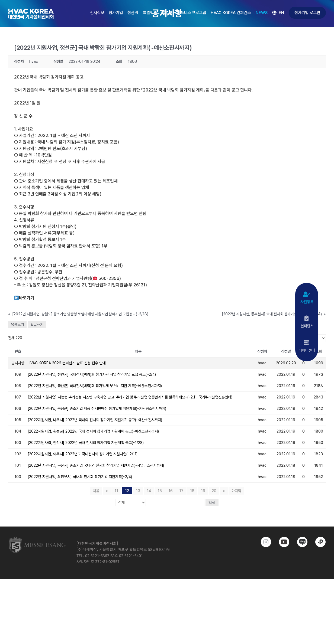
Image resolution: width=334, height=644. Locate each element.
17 (181, 491)
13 (138, 491)
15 (160, 491)
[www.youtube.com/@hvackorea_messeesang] (282, 542)
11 (116, 491)
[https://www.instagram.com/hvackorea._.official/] (264, 542)
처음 (96, 491)
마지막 (236, 491)
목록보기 (17, 325)
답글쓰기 (37, 325)
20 (214, 491)
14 (149, 491)
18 (192, 491)
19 (203, 491)
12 (127, 491)
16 (171, 491)
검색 (212, 502)
